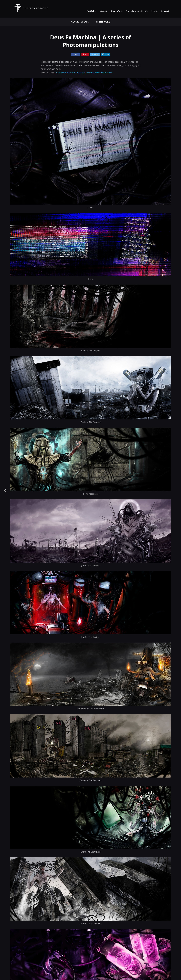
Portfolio (91, 11)
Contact (165, 11)
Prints (154, 11)
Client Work (116, 11)
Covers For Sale (80, 22)
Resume (103, 11)
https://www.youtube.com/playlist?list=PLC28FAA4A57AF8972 (83, 72)
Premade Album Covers (137, 11)
